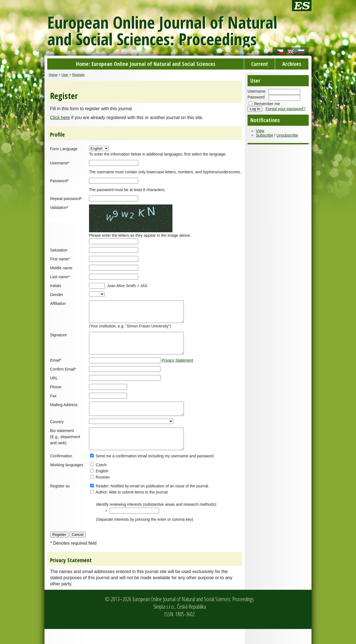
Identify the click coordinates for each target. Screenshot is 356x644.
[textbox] (134, 526)
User (65, 75)
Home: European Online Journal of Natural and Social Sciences (146, 64)
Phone (56, 395)
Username (257, 91)
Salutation (59, 250)
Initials (56, 286)
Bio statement (62, 441)
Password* (59, 181)
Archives (292, 64)
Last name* (60, 277)
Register (79, 75)
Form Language (64, 149)
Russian (103, 492)
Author (101, 507)
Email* (56, 369)
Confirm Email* (63, 377)
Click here (60, 118)
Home (53, 75)
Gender (57, 295)
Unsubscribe (287, 135)
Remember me (267, 104)
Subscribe (264, 135)
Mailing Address (64, 413)
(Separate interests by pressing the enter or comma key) (144, 534)
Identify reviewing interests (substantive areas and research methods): (156, 519)
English (102, 486)
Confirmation (61, 471)
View (260, 131)
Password (256, 97)
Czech (101, 480)
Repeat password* (66, 199)
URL (54, 386)
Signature (58, 339)
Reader (102, 501)
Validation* (59, 208)
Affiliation (58, 304)
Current (260, 64)
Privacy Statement (177, 369)
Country (57, 433)
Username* (60, 163)
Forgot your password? (285, 109)
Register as (60, 501)
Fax (53, 404)
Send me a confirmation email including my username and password (155, 471)
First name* (60, 259)
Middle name (61, 268)
